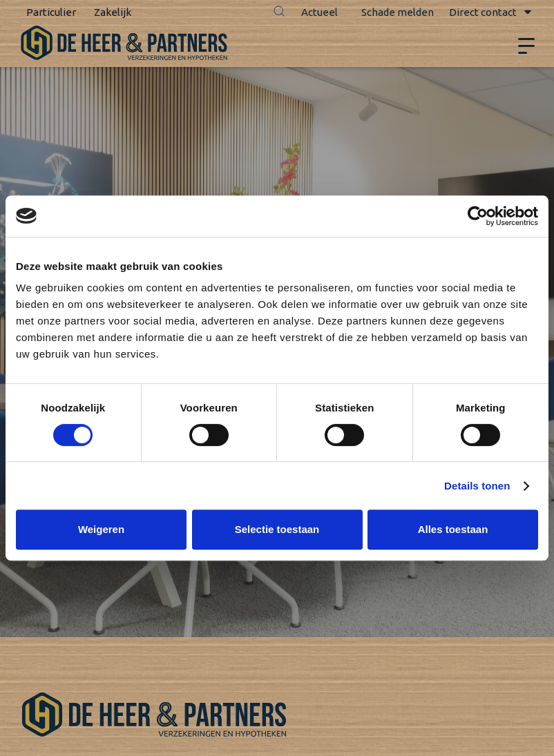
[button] (279, 12)
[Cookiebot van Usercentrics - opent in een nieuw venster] (478, 216)
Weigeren (101, 529)
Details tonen (477, 486)
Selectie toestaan (277, 529)
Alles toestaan (453, 529)
